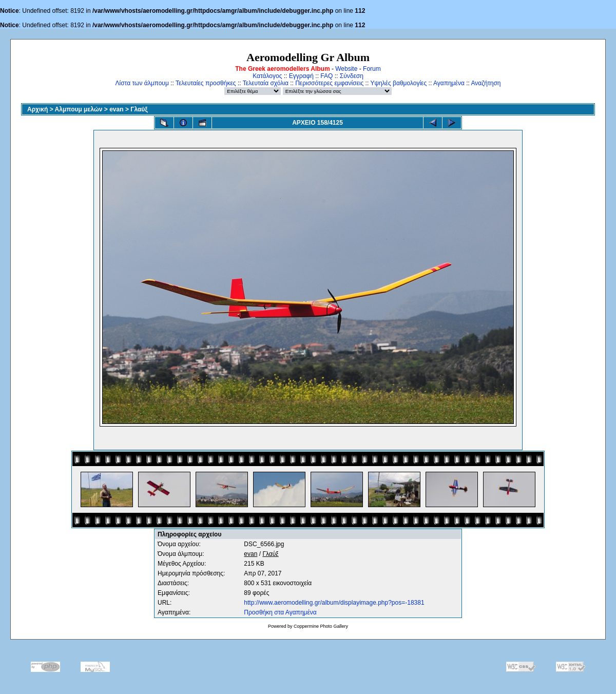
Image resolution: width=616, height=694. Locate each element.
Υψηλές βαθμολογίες (398, 83)
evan (116, 109)
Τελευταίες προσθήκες (206, 83)
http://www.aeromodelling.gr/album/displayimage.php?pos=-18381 (334, 603)
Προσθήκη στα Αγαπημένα (280, 612)
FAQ (326, 76)
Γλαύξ (139, 109)
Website (346, 69)
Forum (372, 69)
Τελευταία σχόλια (266, 83)
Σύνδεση (352, 76)
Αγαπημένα (449, 83)
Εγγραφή (301, 76)
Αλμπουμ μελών (79, 109)
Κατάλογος (267, 76)
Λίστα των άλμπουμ (142, 83)
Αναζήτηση (486, 83)
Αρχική (37, 109)
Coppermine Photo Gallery (321, 626)
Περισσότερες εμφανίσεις (329, 83)
